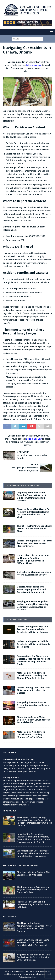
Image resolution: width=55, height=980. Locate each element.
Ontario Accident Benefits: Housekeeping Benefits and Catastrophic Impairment (31, 589)
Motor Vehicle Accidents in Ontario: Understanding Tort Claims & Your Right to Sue (32, 676)
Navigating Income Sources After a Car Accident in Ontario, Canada (34, 705)
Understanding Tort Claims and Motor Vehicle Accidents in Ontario (33, 690)
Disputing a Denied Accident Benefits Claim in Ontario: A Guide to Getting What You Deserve (32, 497)
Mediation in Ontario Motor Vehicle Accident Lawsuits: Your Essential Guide (33, 720)
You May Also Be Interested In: (21, 866)
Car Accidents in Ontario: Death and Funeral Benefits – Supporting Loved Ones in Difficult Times (34, 560)
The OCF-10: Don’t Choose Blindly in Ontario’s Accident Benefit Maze (34, 529)
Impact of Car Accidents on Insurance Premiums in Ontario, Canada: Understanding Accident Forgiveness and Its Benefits (33, 838)
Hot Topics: (10, 917)
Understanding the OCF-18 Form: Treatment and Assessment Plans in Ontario (34, 543)
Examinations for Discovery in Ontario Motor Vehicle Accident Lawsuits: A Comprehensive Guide (33, 660)
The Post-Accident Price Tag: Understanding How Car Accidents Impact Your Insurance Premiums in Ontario (34, 821)
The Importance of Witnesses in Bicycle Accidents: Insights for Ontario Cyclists (33, 890)
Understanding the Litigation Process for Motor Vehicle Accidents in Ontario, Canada (32, 629)
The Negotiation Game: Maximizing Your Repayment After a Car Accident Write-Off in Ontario (34, 927)
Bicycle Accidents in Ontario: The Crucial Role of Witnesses (33, 874)
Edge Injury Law (34, 65)
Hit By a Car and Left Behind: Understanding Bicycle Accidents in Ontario (33, 904)
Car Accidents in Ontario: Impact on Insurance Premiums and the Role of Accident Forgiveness (33, 853)
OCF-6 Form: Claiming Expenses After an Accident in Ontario (34, 573)
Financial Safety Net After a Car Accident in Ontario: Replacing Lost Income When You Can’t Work (34, 513)
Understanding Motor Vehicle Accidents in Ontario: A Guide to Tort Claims (34, 644)
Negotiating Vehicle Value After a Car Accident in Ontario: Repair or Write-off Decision (34, 957)
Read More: (9, 811)
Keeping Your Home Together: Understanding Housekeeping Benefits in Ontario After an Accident (33, 606)
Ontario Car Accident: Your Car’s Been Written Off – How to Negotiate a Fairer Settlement (33, 943)
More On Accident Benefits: (23, 486)
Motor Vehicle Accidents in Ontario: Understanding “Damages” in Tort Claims (31, 735)
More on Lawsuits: (17, 620)
